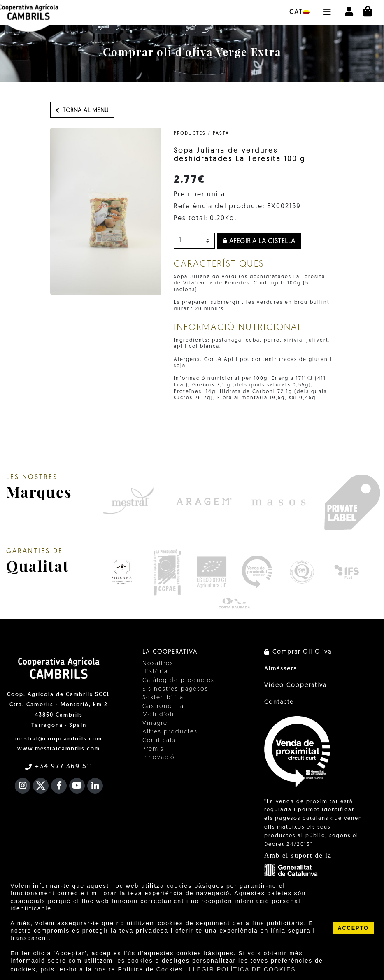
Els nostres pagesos (175, 689)
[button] (327, 8)
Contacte (279, 702)
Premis (153, 749)
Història (155, 672)
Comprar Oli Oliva (298, 652)
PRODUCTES (190, 134)
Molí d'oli (158, 715)
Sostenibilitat (164, 698)
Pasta (221, 134)
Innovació (159, 758)
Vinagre (155, 723)
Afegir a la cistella (259, 241)
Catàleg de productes (178, 681)
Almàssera (281, 669)
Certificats (159, 741)
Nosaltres (158, 664)
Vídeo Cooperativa (296, 686)
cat (299, 12)
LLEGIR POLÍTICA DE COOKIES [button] (242, 969)
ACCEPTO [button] (353, 928)
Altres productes (170, 732)
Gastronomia (163, 706)
